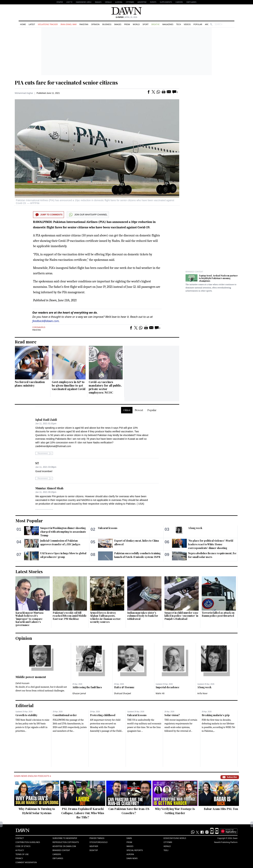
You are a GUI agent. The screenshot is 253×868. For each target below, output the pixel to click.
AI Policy (20, 850)
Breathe (155, 24)
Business (107, 24)
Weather (94, 846)
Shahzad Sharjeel (122, 693)
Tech (179, 24)
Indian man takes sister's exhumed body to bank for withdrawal (143, 616)
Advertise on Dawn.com (64, 846)
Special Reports (135, 850)
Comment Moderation (26, 862)
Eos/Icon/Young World (175, 838)
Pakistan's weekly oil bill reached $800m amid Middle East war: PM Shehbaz (70, 616)
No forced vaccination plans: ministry (30, 384)
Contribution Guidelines (28, 842)
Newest (139, 410)
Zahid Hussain (22, 683)
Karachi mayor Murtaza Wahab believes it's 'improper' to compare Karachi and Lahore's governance (29, 619)
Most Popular (29, 521)
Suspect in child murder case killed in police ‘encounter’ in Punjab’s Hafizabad (181, 616)
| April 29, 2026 (126, 17)
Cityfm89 (168, 842)
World (136, 24)
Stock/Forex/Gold (98, 842)
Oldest (127, 410)
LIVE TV (69, 2)
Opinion (95, 24)
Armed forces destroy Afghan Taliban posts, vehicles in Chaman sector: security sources (106, 617)
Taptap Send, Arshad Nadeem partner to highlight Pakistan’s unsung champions (218, 278)
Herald (108, 2)
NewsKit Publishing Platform (226, 842)
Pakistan (84, 24)
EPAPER (60, 2)
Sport (145, 24)
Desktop (94, 850)
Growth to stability (26, 715)
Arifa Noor (202, 693)
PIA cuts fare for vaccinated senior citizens (66, 82)
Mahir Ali (160, 693)
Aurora (119, 2)
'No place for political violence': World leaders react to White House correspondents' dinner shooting (211, 544)
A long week (195, 528)
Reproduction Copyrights (66, 842)
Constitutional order (65, 715)
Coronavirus (39, 327)
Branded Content (194, 272)
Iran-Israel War (69, 24)
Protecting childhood (103, 715)
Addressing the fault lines (87, 687)
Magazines (168, 24)
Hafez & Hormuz (124, 687)
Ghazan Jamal (79, 693)
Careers (179, 2)
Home (23, 24)
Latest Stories (29, 571)
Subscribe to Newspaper (65, 838)
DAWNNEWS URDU (84, 2)
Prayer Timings (97, 838)
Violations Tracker (48, 24)
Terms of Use (22, 854)
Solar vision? (172, 715)
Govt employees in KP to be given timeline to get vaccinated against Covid (69, 385)
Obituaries (191, 2)
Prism (127, 24)
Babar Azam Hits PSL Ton (221, 809)
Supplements (166, 2)
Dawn (129, 838)
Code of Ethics (23, 846)
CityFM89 (130, 2)
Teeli (166, 850)
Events (153, 2)
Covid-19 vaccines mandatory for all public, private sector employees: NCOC (105, 387)
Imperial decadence (168, 687)
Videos (187, 24)
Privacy (19, 858)
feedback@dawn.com (46, 321)
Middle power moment (31, 677)
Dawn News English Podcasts (33, 776)
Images (98, 2)
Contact (20, 838)
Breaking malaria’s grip (216, 715)
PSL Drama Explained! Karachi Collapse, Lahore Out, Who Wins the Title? (83, 813)
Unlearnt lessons (108, 528)
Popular (198, 24)
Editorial (25, 705)
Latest (32, 24)
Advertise (142, 2)
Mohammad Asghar (24, 93)
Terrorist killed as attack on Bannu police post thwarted (218, 614)
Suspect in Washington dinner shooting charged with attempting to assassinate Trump (63, 532)
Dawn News (132, 858)
